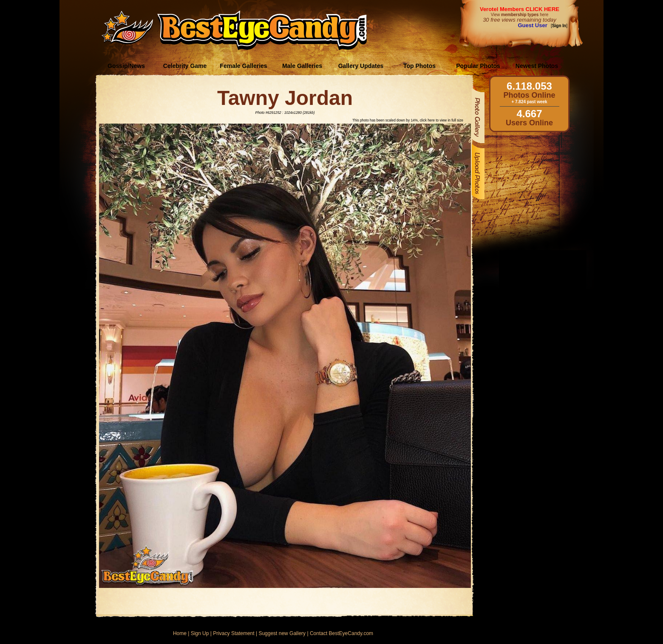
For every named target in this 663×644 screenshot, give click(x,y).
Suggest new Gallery (282, 633)
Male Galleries (302, 66)
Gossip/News (126, 66)
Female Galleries (243, 66)
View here (520, 15)
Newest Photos (537, 66)
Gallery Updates (361, 66)
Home (180, 633)
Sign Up (200, 633)
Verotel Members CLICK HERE (520, 9)
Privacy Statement (234, 633)
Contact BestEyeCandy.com (341, 633)
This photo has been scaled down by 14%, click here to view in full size (408, 120)
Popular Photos (478, 66)
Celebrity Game (185, 66)
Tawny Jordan (285, 98)
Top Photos (419, 66)
